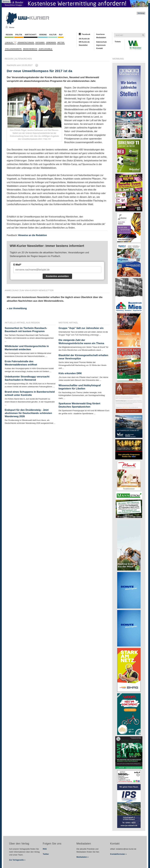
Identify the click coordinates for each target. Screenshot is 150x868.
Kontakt (100, 48)
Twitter (46, 854)
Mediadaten (101, 38)
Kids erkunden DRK (70, 373)
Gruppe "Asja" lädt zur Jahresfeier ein (81, 328)
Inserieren (100, 34)
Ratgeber (40, 43)
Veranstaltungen (26, 43)
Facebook (86, 34)
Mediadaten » (82, 857)
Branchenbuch (30, 49)
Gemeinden (51, 43)
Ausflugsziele (45, 49)
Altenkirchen (24, 59)
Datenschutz (101, 42)
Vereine (43, 35)
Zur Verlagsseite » (17, 860)
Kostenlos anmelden (57, 276)
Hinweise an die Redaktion (32, 235)
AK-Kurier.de (84, 39)
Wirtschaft (31, 35)
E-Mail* (17, 265)
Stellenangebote (13, 49)
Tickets (118, 42)
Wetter (61, 43)
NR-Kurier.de (84, 42)
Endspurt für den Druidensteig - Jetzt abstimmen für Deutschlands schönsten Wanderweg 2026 (28, 413)
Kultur (53, 35)
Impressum (101, 45)
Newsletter (83, 45)
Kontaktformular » (118, 854)
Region (9, 35)
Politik (19, 35)
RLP (61, 35)
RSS (45, 849)
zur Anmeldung (18, 308)
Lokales (11, 43)
